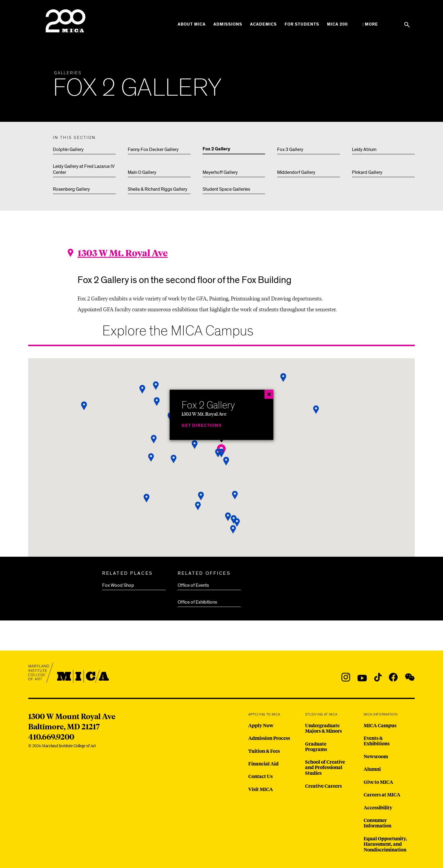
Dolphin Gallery (68, 149)
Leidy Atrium (364, 149)
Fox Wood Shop (118, 585)
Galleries (68, 73)
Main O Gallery (142, 172)
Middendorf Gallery (296, 172)
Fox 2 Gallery (216, 149)
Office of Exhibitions (197, 602)
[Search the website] (407, 25)
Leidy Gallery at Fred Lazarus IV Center (84, 169)
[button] (233, 529)
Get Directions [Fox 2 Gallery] (202, 425)
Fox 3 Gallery (290, 149)
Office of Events (193, 585)
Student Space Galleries (226, 189)
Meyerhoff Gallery (220, 172)
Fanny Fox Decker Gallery (153, 149)
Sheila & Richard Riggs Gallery (157, 189)
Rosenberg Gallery (71, 189)
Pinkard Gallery (367, 172)
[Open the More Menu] (370, 24)
